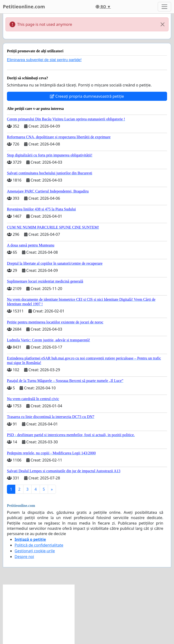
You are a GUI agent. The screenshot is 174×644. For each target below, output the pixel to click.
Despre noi (24, 557)
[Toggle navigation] (164, 7)
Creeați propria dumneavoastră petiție (87, 96)
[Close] (163, 24)
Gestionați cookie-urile (35, 551)
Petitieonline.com (24, 7)
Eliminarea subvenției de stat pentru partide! (44, 60)
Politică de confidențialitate (39, 545)
